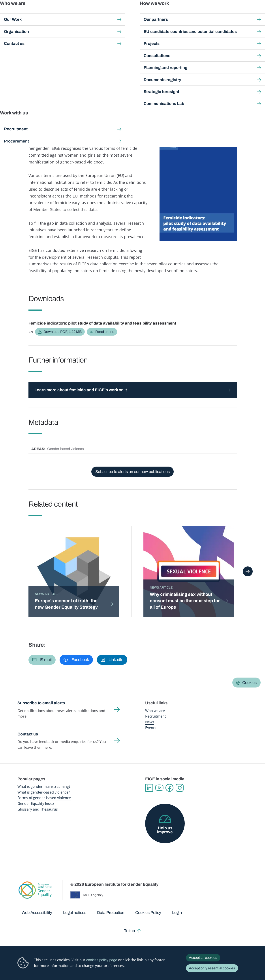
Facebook (169, 788)
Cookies (249, 683)
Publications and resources (91, 13)
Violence (115, 102)
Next (248, 571)
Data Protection (111, 913)
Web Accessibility (37, 913)
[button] (42, 660)
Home (27, 41)
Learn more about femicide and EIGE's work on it (81, 390)
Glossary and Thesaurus (38, 809)
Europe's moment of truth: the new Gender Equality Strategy (66, 604)
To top (129, 931)
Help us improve (165, 830)
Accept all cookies (203, 958)
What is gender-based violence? (44, 792)
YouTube (159, 788)
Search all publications (94, 41)
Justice (90, 102)
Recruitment (156, 716)
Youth (102, 102)
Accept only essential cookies (212, 968)
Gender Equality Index (180, 13)
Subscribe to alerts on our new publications (132, 472)
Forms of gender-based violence (44, 798)
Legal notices (75, 913)
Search (256, 13)
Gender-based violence (152, 13)
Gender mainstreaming (123, 13)
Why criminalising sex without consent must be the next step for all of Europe (185, 601)
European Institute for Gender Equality (23, 13)
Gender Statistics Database (211, 13)
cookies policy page (102, 960)
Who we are (155, 711)
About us (237, 13)
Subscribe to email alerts (41, 703)
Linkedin (149, 788)
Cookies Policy (148, 913)
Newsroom (62, 13)
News (150, 722)
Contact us (28, 734)
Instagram (180, 788)
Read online (105, 332)
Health (77, 102)
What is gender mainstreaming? (44, 786)
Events (151, 728)
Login (177, 913)
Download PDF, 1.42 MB (63, 332)
